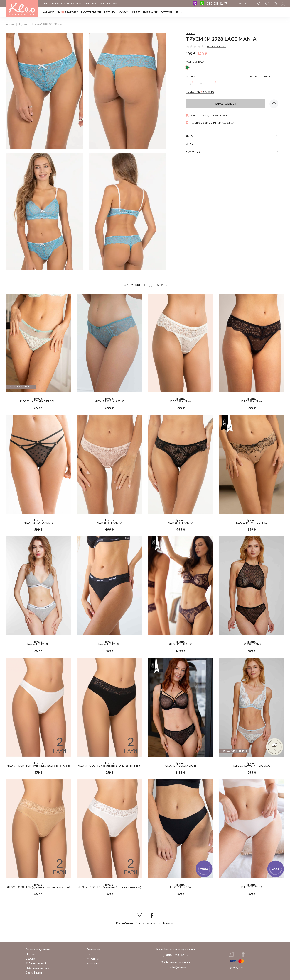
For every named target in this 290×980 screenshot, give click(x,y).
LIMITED (136, 12)
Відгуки (30, 959)
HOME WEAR (150, 12)
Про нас (31, 954)
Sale (94, 4)
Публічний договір (37, 968)
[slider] (195, 46)
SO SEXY (123, 12)
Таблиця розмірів (36, 964)
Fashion (191, 33)
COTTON (166, 12)
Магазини (76, 4)
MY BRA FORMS (68, 12)
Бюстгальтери (91, 12)
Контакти (112, 4)
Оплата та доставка (54, 4)
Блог (87, 4)
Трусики (110, 12)
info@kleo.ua (178, 967)
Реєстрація (93, 950)
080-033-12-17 (217, 4)
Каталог (48, 12)
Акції (102, 4)
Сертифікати (34, 973)
